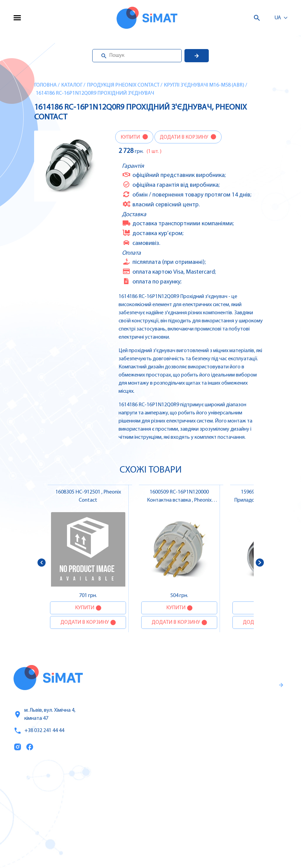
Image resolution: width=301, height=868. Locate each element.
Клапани (184, 848)
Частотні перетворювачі (204, 791)
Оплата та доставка (40, 820)
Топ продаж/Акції (37, 834)
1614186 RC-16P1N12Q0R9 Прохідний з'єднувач (95, 93)
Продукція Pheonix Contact (123, 85)
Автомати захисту (196, 805)
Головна (45, 85)
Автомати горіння (195, 834)
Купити (131, 137)
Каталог (72, 85)
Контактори (188, 820)
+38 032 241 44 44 (39, 731)
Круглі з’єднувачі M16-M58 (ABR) (204, 85)
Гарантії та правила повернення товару (214, 711)
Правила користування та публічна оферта (206, 733)
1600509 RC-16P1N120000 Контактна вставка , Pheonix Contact (179, 500)
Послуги (25, 792)
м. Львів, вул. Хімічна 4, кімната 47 (44, 714)
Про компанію (33, 806)
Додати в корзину (184, 137)
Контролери (188, 777)
